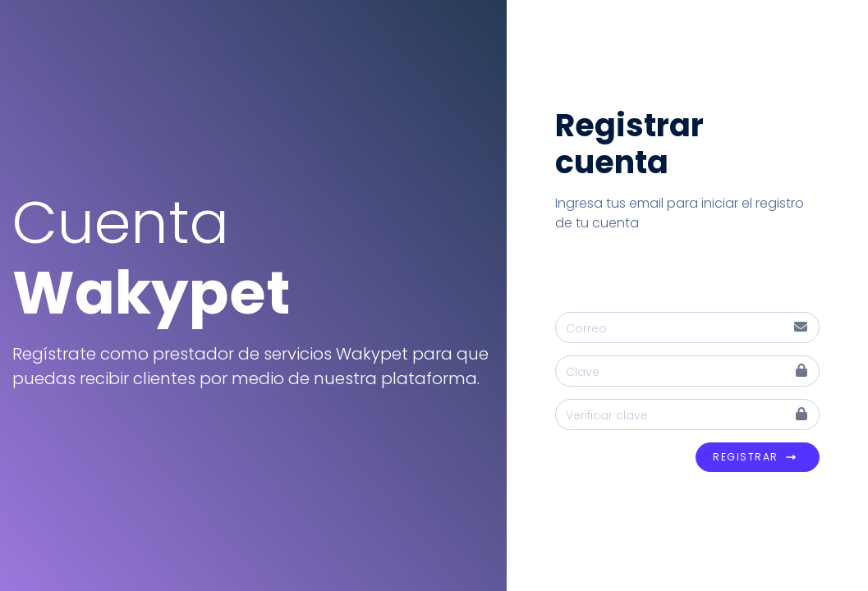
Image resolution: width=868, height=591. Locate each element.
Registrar (754, 457)
